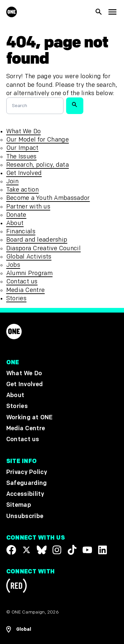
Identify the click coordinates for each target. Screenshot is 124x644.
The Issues (21, 157)
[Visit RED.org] (17, 587)
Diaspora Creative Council (43, 248)
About (15, 223)
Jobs (13, 265)
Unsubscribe (25, 516)
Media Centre (25, 290)
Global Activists (29, 257)
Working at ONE (30, 417)
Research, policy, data (38, 165)
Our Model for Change (38, 140)
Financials (21, 232)
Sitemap (19, 505)
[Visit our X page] (26, 550)
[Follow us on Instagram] (57, 550)
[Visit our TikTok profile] (72, 550)
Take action (22, 190)
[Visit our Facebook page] (11, 550)
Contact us (22, 282)
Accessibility (25, 494)
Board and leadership (37, 240)
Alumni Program (29, 273)
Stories (16, 298)
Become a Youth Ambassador (48, 198)
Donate (16, 215)
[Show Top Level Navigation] (112, 12)
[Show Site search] (99, 12)
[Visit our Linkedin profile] (103, 550)
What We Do (23, 131)
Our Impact (22, 148)
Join (12, 181)
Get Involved (24, 173)
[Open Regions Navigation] (62, 629)
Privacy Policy (27, 472)
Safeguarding (27, 483)
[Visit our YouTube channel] (87, 550)
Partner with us (28, 207)
